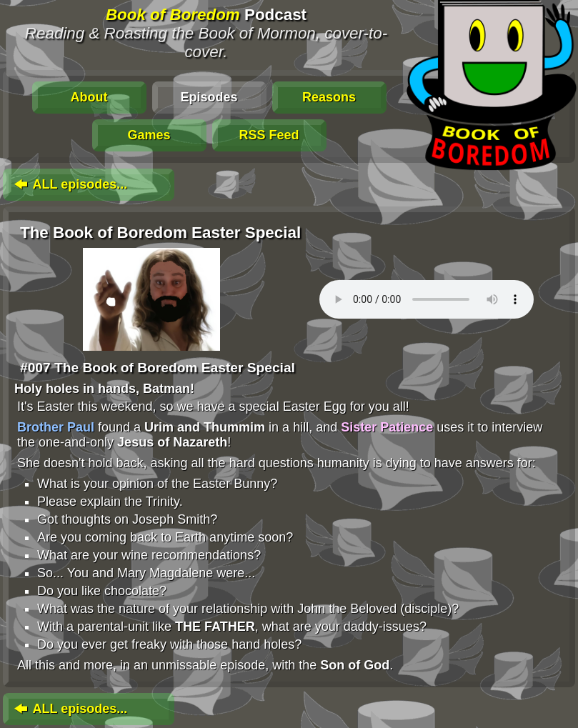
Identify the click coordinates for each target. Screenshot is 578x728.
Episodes (209, 97)
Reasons (329, 97)
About (89, 97)
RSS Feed (269, 135)
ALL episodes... (69, 184)
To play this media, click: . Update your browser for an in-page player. (427, 299)
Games (149, 135)
